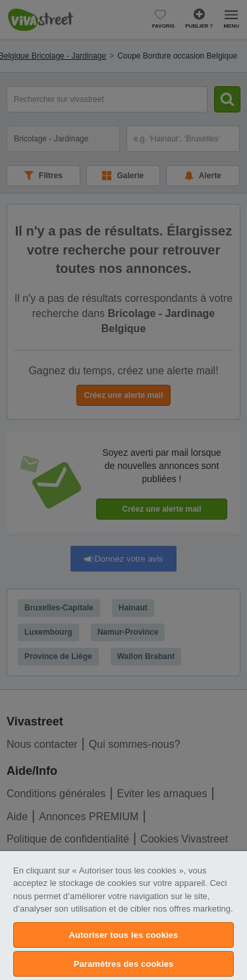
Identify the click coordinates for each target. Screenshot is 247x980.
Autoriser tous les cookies (124, 935)
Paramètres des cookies (124, 964)
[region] (123, 916)
